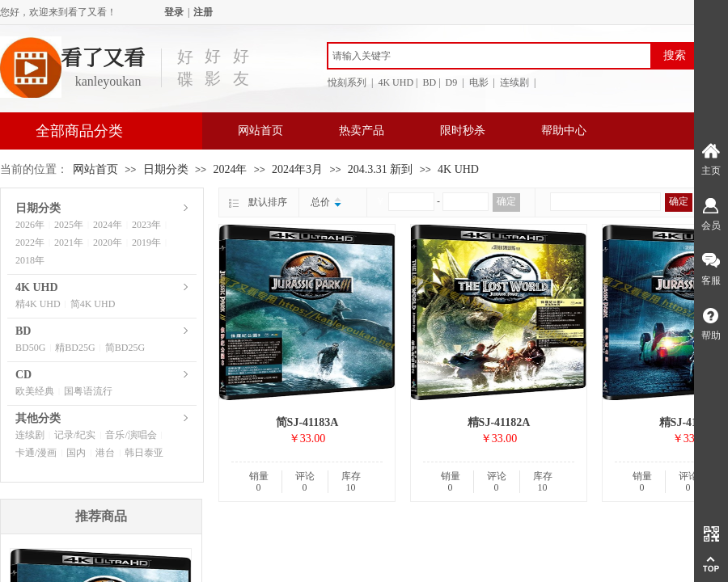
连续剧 (30, 435)
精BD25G (75, 348)
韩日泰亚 (144, 453)
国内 (76, 453)
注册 (203, 12)
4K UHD (458, 169)
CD (23, 375)
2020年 (108, 242)
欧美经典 (35, 391)
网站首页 (260, 131)
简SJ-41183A (307, 422)
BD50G (30, 348)
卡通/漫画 (36, 453)
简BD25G (125, 348)
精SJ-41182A (499, 422)
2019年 (146, 242)
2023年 (146, 225)
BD (23, 331)
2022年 (30, 242)
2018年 (30, 260)
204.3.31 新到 (381, 169)
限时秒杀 (463, 131)
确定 (506, 201)
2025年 (69, 225)
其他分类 (38, 418)
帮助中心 (564, 131)
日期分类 (166, 169)
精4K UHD (38, 304)
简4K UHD (93, 304)
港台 (105, 453)
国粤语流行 (88, 391)
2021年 (69, 242)
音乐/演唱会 (131, 435)
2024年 (230, 169)
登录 (174, 12)
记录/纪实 (75, 435)
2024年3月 (297, 169)
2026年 (30, 225)
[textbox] (489, 56)
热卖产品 (362, 131)
